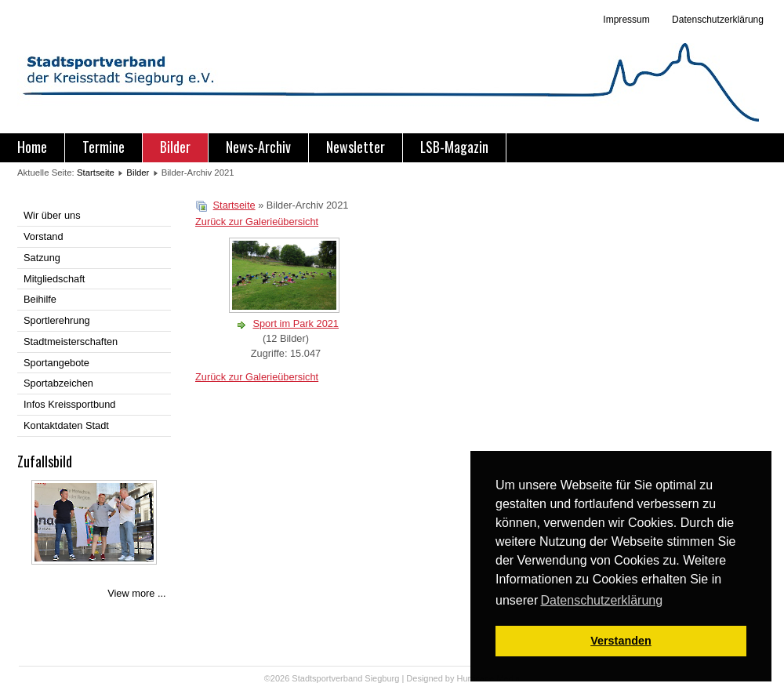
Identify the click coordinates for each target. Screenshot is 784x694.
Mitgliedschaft (54, 279)
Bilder (175, 147)
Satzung (42, 258)
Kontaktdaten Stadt (66, 425)
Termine (103, 147)
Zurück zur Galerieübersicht (257, 222)
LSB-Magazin (454, 147)
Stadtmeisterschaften (71, 342)
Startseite (96, 173)
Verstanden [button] (621, 641)
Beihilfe (40, 299)
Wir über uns (52, 215)
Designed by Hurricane (451, 678)
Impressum (626, 20)
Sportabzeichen (58, 383)
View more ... (136, 593)
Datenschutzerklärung (717, 20)
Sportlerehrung (57, 320)
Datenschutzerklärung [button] (601, 600)
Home (32, 147)
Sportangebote (56, 363)
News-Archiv (258, 147)
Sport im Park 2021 (296, 323)
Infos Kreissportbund (69, 404)
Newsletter (356, 147)
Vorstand (44, 236)
